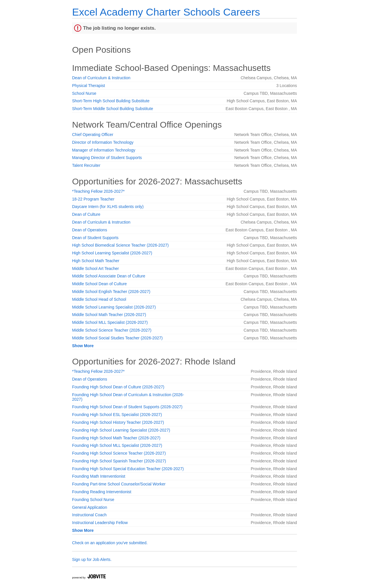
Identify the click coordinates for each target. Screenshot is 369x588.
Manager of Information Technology (104, 150)
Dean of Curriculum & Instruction (101, 78)
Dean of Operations (90, 230)
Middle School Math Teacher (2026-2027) (109, 315)
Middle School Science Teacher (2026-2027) (112, 330)
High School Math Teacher (96, 261)
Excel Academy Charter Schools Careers (166, 12)
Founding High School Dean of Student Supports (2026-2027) (127, 407)
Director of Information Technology (103, 142)
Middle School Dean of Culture (99, 284)
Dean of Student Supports (95, 238)
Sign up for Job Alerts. (92, 559)
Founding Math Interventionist (99, 476)
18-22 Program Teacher (93, 199)
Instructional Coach (89, 515)
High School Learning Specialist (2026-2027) (112, 253)
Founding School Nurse (93, 500)
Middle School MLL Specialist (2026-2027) (110, 322)
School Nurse (84, 93)
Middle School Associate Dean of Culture (109, 276)
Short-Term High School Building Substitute (111, 101)
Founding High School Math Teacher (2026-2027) (116, 438)
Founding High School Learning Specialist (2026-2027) (121, 430)
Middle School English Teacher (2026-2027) (111, 292)
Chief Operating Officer (93, 135)
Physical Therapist (89, 86)
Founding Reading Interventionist (102, 492)
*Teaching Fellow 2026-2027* (98, 191)
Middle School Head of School (99, 299)
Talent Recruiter (86, 165)
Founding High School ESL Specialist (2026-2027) (117, 415)
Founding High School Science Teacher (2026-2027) (119, 453)
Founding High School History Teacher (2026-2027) (118, 422)
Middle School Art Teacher (95, 269)
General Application (90, 507)
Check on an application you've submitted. (110, 543)
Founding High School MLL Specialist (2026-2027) (117, 445)
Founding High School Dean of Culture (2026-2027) (118, 387)
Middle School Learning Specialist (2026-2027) (114, 307)
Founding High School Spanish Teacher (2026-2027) (119, 461)
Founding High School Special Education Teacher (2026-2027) (128, 469)
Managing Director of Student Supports (107, 158)
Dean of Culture (86, 214)
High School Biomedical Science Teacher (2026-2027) (120, 245)
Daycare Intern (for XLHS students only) (108, 207)
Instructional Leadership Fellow (100, 523)
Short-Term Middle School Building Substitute (113, 109)
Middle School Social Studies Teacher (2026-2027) (117, 338)
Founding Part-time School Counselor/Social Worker (119, 484)
